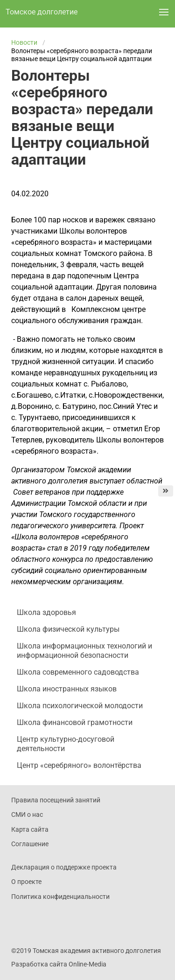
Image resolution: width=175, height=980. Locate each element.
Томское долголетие (42, 12)
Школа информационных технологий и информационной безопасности (84, 651)
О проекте (26, 882)
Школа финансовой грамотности (75, 722)
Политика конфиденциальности (60, 897)
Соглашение (30, 844)
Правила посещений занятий (56, 800)
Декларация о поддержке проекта (64, 867)
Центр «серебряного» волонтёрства (79, 765)
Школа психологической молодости (80, 706)
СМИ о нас (27, 814)
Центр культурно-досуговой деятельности (66, 744)
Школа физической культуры (68, 629)
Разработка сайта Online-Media (59, 964)
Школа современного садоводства (78, 672)
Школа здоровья (46, 612)
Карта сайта (30, 829)
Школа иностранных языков (67, 689)
